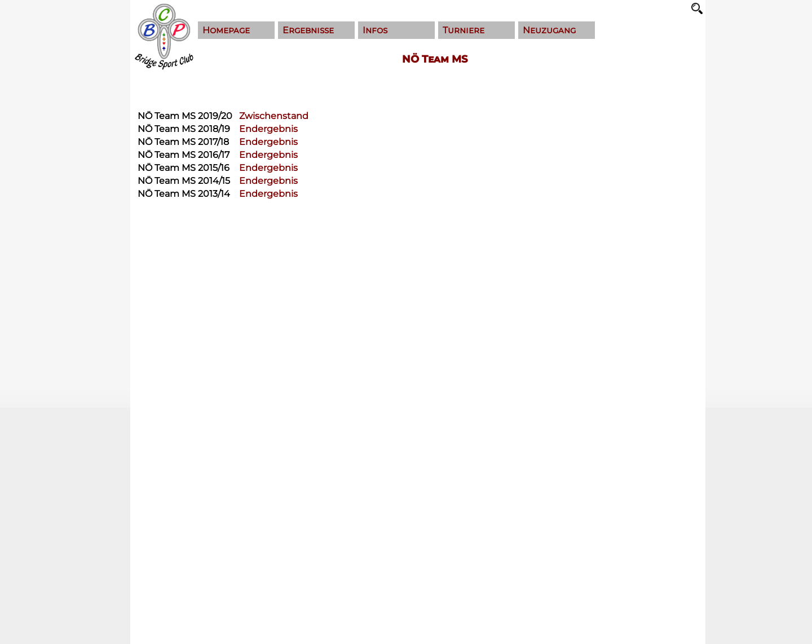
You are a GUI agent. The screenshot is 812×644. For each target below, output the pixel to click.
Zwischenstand (274, 116)
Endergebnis (268, 129)
